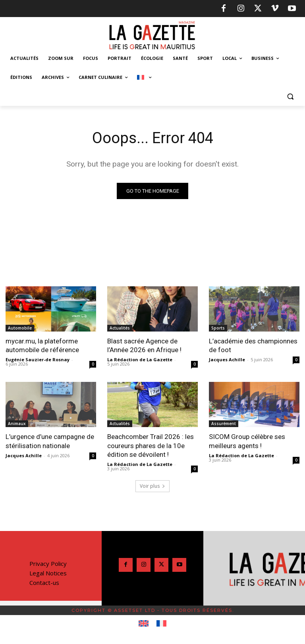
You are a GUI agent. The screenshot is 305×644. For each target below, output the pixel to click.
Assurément (224, 424)
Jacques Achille (227, 359)
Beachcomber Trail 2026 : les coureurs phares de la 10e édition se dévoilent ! (151, 445)
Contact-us (44, 583)
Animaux (17, 424)
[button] (290, 97)
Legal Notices (48, 573)
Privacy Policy (48, 563)
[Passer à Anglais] (144, 624)
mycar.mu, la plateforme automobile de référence (42, 345)
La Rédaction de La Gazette (140, 359)
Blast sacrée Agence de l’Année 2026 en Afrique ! (144, 345)
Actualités (120, 328)
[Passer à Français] (161, 624)
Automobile (20, 328)
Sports (218, 328)
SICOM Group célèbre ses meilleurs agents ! (247, 441)
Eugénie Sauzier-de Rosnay (38, 359)
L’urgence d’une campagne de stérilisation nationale (50, 441)
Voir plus (152, 486)
